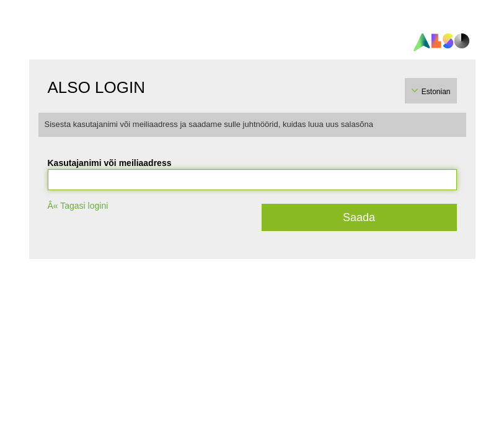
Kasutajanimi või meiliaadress (110, 163)
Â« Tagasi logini (78, 206)
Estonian (436, 92)
